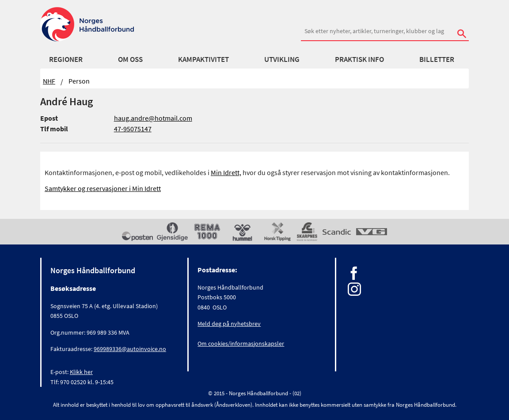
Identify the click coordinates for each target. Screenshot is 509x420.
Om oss (130, 59)
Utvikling (282, 59)
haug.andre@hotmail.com (153, 118)
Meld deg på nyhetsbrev (229, 324)
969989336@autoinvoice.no (130, 349)
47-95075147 (133, 129)
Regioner (66, 59)
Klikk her (81, 372)
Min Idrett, (226, 172)
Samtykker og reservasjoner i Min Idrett (103, 188)
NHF (49, 81)
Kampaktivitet (203, 59)
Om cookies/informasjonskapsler (241, 344)
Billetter (437, 59)
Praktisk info (359, 59)
